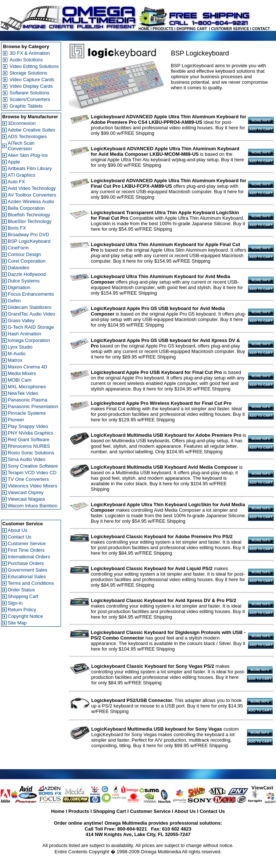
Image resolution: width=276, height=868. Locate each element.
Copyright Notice (25, 616)
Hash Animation (24, 334)
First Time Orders (26, 550)
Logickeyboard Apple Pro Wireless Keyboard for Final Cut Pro (161, 403)
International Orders (29, 557)
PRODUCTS (163, 29)
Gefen (14, 301)
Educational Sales (27, 577)
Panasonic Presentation (33, 406)
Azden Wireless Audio (31, 201)
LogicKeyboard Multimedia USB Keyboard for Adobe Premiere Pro (166, 435)
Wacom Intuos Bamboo (33, 506)
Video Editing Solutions (34, 66)
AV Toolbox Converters (32, 195)
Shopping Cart (23, 596)
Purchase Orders (26, 563)
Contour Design (24, 254)
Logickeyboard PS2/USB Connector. (132, 700)
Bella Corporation (26, 208)
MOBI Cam (19, 380)
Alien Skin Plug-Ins (28, 155)
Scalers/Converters (30, 99)
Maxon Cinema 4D (28, 367)
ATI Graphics (21, 175)
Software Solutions (29, 93)
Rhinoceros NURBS (29, 446)
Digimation (19, 287)
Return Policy (22, 610)
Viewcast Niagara (26, 499)
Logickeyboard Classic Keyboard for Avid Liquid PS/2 (152, 568)
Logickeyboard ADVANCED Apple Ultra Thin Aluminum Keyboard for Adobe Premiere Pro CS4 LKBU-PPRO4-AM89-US (169, 119)
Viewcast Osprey (26, 492)
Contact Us (19, 537)
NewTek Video (23, 393)
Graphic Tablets (26, 106)
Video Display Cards (31, 86)
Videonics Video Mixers (33, 486)
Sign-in (15, 603)
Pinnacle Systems (27, 413)
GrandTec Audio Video (31, 314)
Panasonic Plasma (28, 400)
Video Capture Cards (32, 80)
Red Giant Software (28, 440)
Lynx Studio (20, 347)
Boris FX (17, 228)
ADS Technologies (27, 136)
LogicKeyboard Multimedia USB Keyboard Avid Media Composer (164, 467)
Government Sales (28, 570)
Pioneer (16, 420)
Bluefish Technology (29, 215)
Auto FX (16, 182)
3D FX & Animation (30, 53)
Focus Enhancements (31, 294)
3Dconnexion (22, 123)
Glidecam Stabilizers (30, 307)
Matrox (15, 360)
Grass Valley (21, 320)
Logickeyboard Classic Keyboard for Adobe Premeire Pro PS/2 (162, 536)
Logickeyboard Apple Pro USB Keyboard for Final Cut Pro (156, 372)
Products (79, 811)
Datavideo (19, 268)
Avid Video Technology (32, 188)
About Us (17, 530)
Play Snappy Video (28, 426)
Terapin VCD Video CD (32, 473)
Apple (14, 162)
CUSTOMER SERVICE (230, 29)
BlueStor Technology (30, 221)
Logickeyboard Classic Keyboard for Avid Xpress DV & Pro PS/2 (164, 600)
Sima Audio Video (26, 459)
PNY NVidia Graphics (31, 433)
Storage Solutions (28, 73)
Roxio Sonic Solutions (31, 453)
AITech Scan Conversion (21, 146)
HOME (144, 29)
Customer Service (27, 543)
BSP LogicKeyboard (29, 241)
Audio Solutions (26, 60)
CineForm (18, 248)
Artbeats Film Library (30, 168)
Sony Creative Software (33, 466)
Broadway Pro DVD (28, 235)
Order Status (21, 590)
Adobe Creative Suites (31, 130)
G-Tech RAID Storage (31, 327)
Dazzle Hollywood (27, 274)
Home (58, 811)
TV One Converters (28, 479)
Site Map (17, 623)
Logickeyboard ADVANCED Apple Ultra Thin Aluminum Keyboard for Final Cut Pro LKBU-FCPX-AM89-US (169, 183)
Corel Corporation (27, 261)
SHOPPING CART (192, 29)
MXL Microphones (27, 387)
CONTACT (261, 29)
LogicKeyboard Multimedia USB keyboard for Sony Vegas (157, 729)
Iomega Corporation (29, 340)
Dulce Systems (24, 281)
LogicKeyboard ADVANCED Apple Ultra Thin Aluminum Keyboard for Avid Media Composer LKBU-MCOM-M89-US (165, 151)
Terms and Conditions (31, 583)
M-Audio (17, 354)
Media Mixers (22, 373)
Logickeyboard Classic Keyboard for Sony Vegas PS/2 (153, 666)
